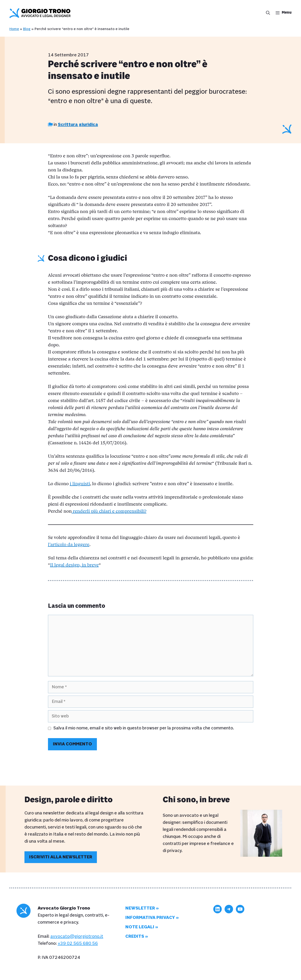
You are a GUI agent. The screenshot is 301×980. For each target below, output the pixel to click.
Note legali (140, 927)
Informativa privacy (150, 918)
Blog (27, 29)
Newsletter (140, 908)
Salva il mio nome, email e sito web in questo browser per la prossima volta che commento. (144, 728)
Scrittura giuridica (78, 125)
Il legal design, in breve (74, 565)
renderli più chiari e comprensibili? (109, 511)
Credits (135, 936)
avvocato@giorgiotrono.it (77, 936)
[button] (267, 13)
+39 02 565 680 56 (78, 943)
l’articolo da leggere (69, 545)
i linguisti (80, 484)
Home (14, 29)
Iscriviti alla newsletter (61, 857)
